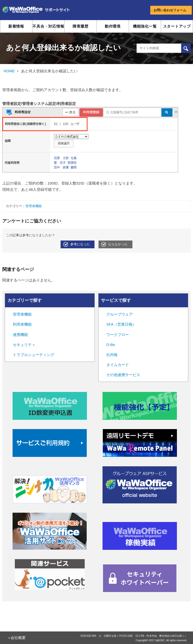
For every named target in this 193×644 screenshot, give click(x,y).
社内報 (112, 355)
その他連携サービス (123, 375)
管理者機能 (34, 206)
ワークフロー (118, 335)
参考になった (80, 244)
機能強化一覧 (145, 26)
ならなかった (118, 244)
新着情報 (16, 26)
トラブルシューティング (34, 355)
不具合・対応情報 (48, 26)
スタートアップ (177, 26)
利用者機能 (22, 324)
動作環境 (113, 26)
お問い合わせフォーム (169, 10)
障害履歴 (81, 26)
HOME (9, 71)
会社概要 (18, 638)
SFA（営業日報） (121, 324)
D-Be (111, 345)
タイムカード (118, 365)
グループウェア (119, 314)
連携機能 (20, 335)
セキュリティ (24, 345)
